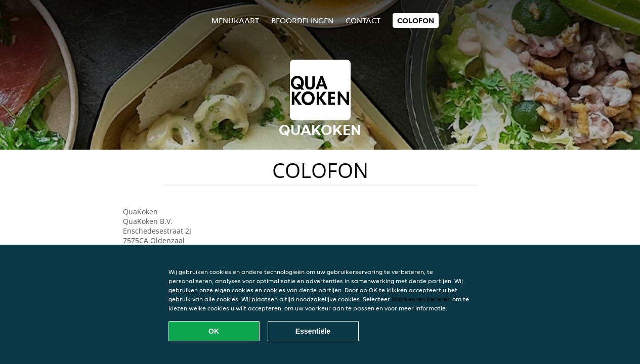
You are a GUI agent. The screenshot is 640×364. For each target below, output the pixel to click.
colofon (416, 20)
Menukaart (235, 20)
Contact (363, 20)
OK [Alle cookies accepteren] (214, 331)
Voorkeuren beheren (421, 299)
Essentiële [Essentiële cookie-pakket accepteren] (313, 331)
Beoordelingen (302, 20)
